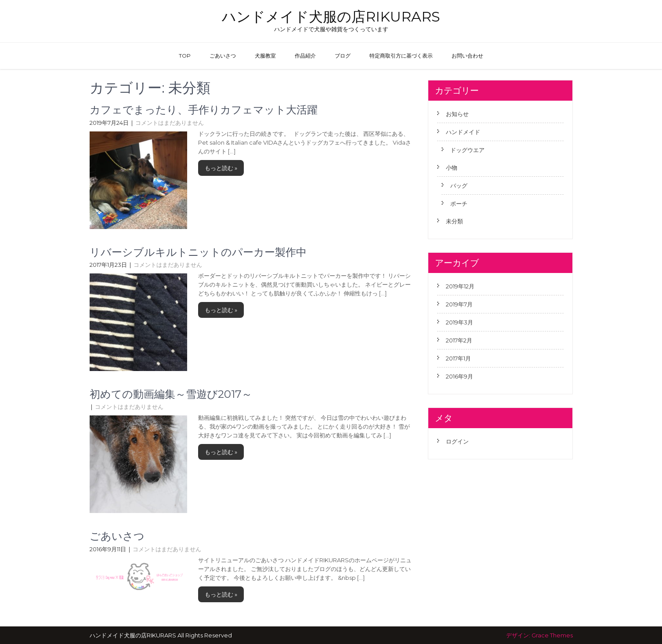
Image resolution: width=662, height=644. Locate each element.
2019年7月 (459, 304)
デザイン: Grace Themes (539, 635)
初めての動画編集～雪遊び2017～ (171, 394)
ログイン (457, 441)
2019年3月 (459, 322)
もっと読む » (221, 168)
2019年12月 (460, 286)
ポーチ (459, 204)
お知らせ (457, 114)
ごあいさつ (223, 56)
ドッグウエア (467, 150)
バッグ (459, 186)
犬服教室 (265, 56)
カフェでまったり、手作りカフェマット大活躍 (204, 110)
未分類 (454, 221)
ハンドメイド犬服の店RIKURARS (331, 16)
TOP (185, 56)
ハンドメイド (463, 132)
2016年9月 (459, 376)
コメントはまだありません (170, 123)
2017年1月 (458, 358)
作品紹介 (305, 56)
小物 (452, 167)
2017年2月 (459, 340)
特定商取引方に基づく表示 (401, 56)
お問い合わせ (467, 56)
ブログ (343, 56)
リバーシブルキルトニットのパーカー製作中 (198, 252)
